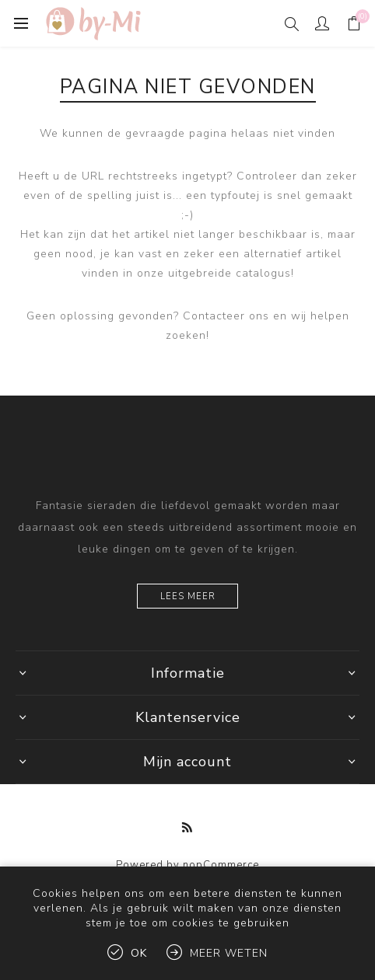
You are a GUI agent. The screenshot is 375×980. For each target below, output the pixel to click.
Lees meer (188, 596)
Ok (139, 953)
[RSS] (187, 828)
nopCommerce (221, 865)
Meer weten (229, 953)
